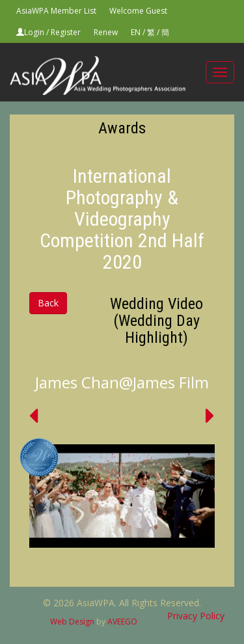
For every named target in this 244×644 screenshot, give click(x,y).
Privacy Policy (196, 616)
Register (66, 32)
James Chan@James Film (122, 382)
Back (48, 303)
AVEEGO (122, 622)
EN (136, 32)
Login (34, 32)
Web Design (72, 622)
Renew (106, 32)
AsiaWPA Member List (56, 11)
